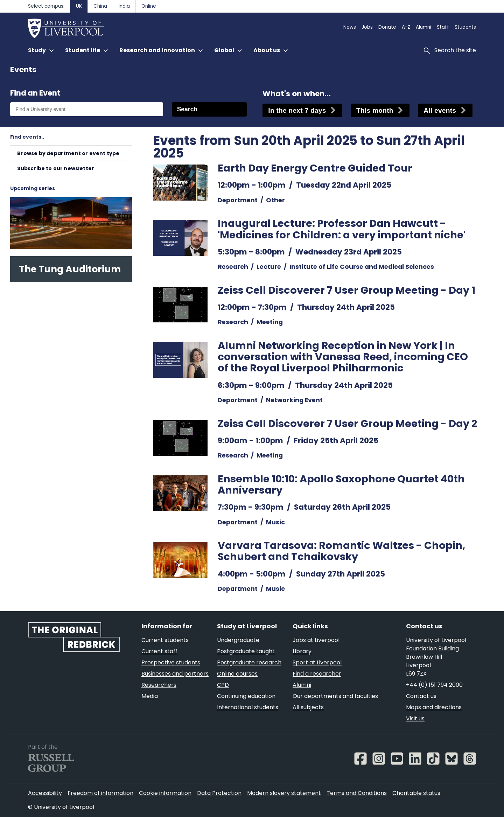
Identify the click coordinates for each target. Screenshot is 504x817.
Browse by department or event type (68, 153)
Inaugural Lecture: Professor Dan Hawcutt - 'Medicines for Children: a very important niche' (342, 229)
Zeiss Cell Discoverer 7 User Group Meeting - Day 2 (347, 424)
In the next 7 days (297, 110)
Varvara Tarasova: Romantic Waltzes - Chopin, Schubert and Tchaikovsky (341, 551)
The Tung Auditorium (70, 269)
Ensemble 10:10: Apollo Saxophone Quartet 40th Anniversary (341, 484)
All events (440, 110)
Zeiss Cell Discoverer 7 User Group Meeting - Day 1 (346, 290)
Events (23, 69)
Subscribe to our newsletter (56, 168)
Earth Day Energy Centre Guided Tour (315, 168)
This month (375, 110)
